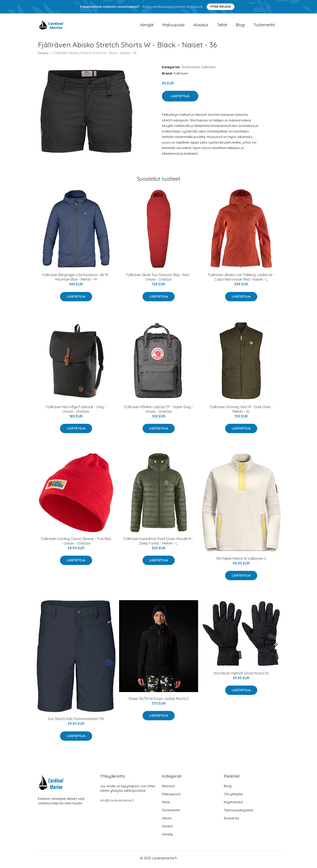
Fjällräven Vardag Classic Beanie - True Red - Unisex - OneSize (76, 543)
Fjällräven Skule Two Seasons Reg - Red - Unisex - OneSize (158, 279)
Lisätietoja (180, 98)
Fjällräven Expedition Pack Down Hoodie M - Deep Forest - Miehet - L (158, 543)
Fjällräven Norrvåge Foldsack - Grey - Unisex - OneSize (76, 411)
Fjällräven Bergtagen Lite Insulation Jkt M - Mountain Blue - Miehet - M (76, 279)
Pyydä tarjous (221, 7)
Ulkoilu (167, 821)
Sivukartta (231, 821)
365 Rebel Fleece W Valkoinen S (241, 561)
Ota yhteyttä (233, 796)
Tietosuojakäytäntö (239, 813)
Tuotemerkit (264, 26)
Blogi (240, 26)
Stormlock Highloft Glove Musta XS (241, 676)
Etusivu (43, 55)
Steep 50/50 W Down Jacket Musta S (159, 701)
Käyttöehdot (233, 804)
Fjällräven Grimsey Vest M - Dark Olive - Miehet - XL (241, 411)
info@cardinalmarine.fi (117, 803)
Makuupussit (173, 26)
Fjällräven (208, 69)
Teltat (222, 26)
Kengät (147, 26)
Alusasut (201, 26)
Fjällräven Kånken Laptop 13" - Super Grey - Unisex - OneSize (159, 411)
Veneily (167, 837)
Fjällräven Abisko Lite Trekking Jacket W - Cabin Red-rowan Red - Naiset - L (241, 279)
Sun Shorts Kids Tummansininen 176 (76, 721)
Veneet (167, 829)
